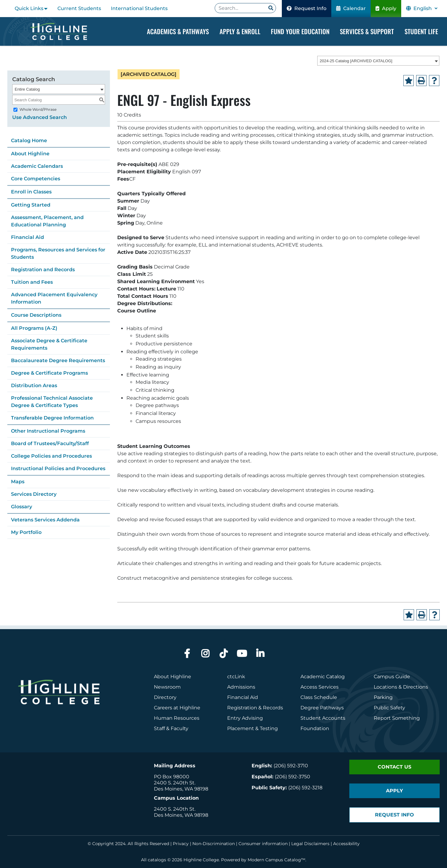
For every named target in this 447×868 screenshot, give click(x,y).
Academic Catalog (323, 677)
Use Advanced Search (40, 117)
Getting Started (31, 205)
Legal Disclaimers (310, 844)
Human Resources (177, 718)
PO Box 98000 (172, 777)
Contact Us (394, 767)
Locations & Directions (401, 687)
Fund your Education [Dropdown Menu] (300, 31)
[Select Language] (425, 8)
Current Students (79, 8)
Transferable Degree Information (52, 418)
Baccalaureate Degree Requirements (58, 360)
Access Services (320, 687)
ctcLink (236, 677)
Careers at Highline (177, 708)
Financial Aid (27, 237)
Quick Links (29, 8)
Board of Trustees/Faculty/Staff (50, 443)
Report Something (397, 718)
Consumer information (263, 844)
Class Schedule (319, 697)
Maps (18, 482)
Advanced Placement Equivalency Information (54, 298)
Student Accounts (323, 718)
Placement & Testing (253, 728)
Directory (165, 697)
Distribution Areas (34, 385)
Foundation (315, 728)
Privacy (181, 844)
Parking (383, 697)
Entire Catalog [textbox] (27, 89)
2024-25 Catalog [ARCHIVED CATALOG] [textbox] (356, 61)
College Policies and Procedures (51, 456)
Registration (242, 708)
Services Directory (34, 494)
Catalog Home (29, 140)
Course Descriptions (36, 315)
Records (273, 708)
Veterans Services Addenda (45, 520)
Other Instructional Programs (48, 431)
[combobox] (378, 61)
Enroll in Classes (31, 192)
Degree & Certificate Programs (49, 373)
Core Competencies (36, 179)
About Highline (30, 154)
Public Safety (389, 708)
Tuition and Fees (32, 282)
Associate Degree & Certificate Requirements (49, 344)
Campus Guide (392, 677)
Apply (386, 8)
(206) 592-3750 (293, 777)
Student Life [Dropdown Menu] (421, 31)
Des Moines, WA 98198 (181, 789)
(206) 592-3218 (305, 788)
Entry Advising (245, 718)
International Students (139, 8)
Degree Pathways (322, 708)
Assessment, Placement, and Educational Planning (47, 221)
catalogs (157, 860)
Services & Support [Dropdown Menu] (367, 31)
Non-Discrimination (214, 844)
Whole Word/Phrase (38, 109)
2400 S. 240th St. (175, 783)
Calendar (351, 8)
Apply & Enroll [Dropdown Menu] (240, 31)
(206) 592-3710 (291, 766)
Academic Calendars (37, 166)
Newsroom (167, 687)
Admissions (242, 687)
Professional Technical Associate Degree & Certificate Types (52, 402)
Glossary (22, 507)
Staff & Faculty (171, 728)
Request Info (307, 8)
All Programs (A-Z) (34, 328)
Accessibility (346, 844)
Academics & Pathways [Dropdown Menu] (178, 31)
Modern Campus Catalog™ (276, 860)
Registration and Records (43, 270)
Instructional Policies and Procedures (58, 468)
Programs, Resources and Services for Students (58, 253)
